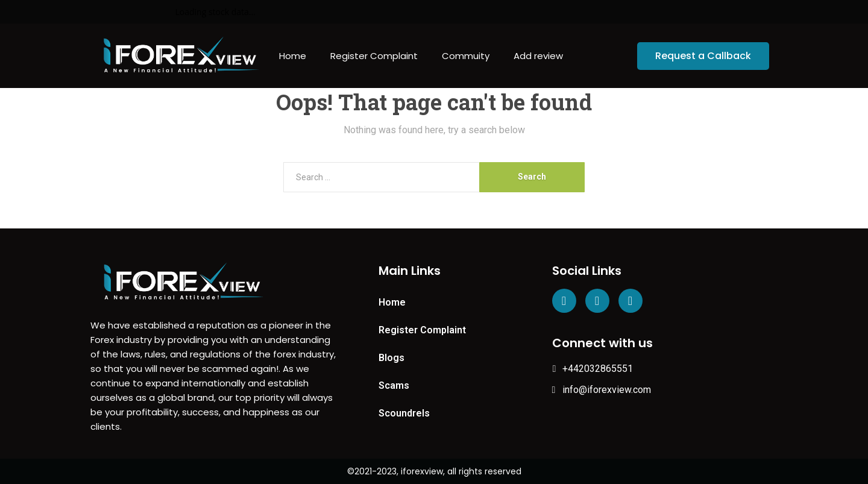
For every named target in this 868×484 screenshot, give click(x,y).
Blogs (392, 358)
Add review (538, 56)
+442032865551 (593, 369)
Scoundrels (404, 413)
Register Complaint (374, 56)
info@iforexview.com (602, 390)
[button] (703, 56)
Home (293, 56)
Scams (394, 385)
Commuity (466, 56)
